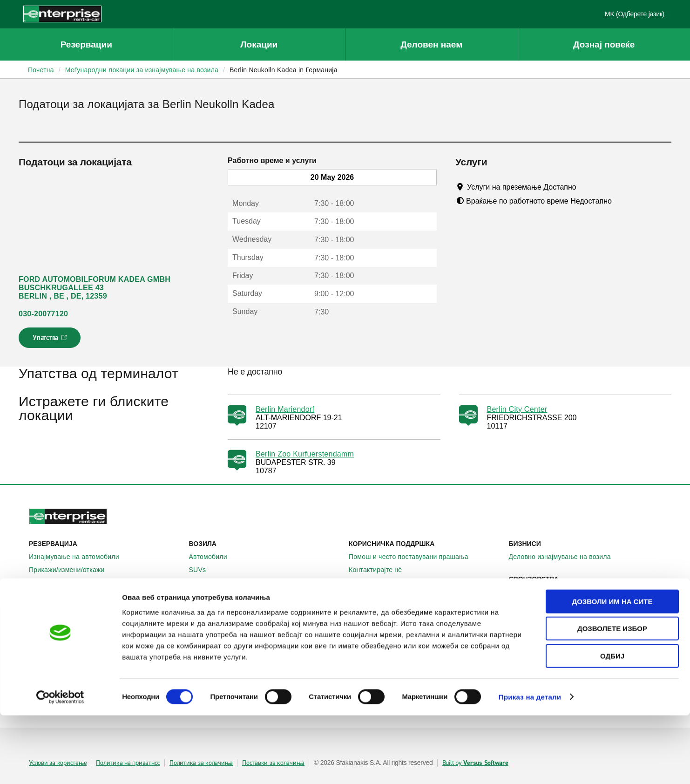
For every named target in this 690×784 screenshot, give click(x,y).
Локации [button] (259, 44)
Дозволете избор (612, 698)
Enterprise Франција (225, 644)
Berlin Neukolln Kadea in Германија (284, 70)
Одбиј (612, 725)
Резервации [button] (86, 44)
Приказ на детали (530, 766)
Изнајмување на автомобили (79, 557)
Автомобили (213, 557)
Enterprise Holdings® (386, 631)
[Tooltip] (585, 187)
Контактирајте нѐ (380, 570)
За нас (364, 618)
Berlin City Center (517, 409)
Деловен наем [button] (431, 44)
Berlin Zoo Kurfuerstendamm (305, 454)
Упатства (51, 341)
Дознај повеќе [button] (604, 44)
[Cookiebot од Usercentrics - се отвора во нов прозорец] (60, 766)
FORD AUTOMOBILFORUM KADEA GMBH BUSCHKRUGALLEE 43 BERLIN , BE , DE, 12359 (95, 288)
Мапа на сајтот (377, 583)
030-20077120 (43, 314)
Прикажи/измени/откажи (72, 570)
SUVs (203, 570)
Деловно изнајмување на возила (565, 557)
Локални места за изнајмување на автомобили (105, 609)
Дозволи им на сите (612, 670)
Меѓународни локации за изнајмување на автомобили (105, 631)
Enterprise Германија (227, 631)
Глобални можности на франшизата (410, 644)
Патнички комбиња (224, 583)
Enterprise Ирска (220, 618)
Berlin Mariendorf (285, 409)
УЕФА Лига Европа (544, 592)
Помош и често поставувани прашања (414, 557)
